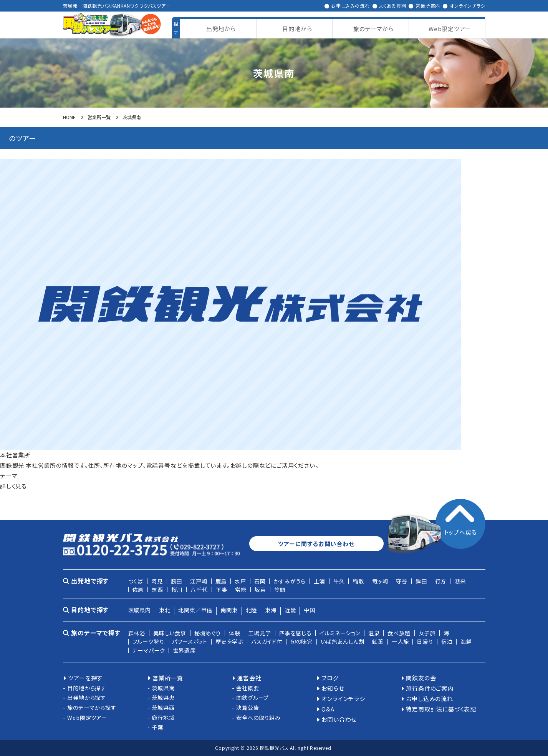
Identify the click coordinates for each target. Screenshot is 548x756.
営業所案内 (428, 6)
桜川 (177, 589)
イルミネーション (340, 633)
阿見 (157, 581)
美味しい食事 (170, 633)
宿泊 (447, 641)
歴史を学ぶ (229, 641)
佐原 (138, 589)
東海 (271, 610)
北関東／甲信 (195, 610)
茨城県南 (163, 688)
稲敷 (358, 581)
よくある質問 (393, 6)
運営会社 (249, 678)
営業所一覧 (168, 678)
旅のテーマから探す (92, 707)
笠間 (280, 589)
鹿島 (221, 581)
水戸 (240, 581)
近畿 (290, 610)
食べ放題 (399, 633)
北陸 (252, 610)
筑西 (157, 589)
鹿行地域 (163, 717)
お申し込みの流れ (350, 6)
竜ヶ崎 (380, 581)
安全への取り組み (258, 717)
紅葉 (378, 641)
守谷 (402, 581)
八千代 (199, 589)
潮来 (460, 581)
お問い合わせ (339, 719)
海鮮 (466, 641)
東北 (165, 610)
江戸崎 (199, 581)
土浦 (320, 581)
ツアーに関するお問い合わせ (316, 544)
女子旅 (427, 633)
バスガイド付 (267, 641)
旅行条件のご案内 (430, 688)
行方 (441, 581)
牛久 (339, 581)
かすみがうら (290, 581)
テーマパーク (149, 650)
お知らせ (333, 688)
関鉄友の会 (421, 678)
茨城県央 (163, 697)
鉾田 (421, 581)
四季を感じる (296, 633)
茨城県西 (163, 707)
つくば (136, 581)
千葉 (157, 727)
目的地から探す (87, 688)
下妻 (222, 589)
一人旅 (400, 641)
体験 (235, 633)
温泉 (374, 633)
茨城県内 (140, 610)
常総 (241, 589)
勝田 (177, 581)
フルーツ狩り (148, 641)
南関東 (229, 610)
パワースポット (190, 641)
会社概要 (248, 688)
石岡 (260, 581)
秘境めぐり (208, 633)
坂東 (260, 589)
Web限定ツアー (87, 717)
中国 (310, 610)
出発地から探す (87, 697)
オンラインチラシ (467, 6)
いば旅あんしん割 (342, 641)
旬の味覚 (301, 641)
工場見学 (259, 633)
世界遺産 (184, 650)
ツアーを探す (85, 678)
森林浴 (137, 633)
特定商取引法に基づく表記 (441, 709)
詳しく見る (13, 486)
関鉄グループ (252, 697)
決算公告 (248, 707)
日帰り (425, 641)
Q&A (328, 709)
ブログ (330, 678)
